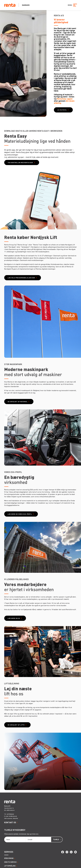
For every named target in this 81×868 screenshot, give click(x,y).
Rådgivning (9, 858)
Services (9, 852)
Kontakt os (10, 822)
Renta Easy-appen (65, 99)
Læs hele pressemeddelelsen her (21, 278)
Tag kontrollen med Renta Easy (20, 162)
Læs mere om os (14, 618)
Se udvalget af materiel (18, 402)
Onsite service (10, 862)
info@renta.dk (13, 816)
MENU (70, 5)
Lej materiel (62, 110)
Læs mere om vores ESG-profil (20, 514)
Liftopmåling (10, 866)
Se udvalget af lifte (16, 725)
